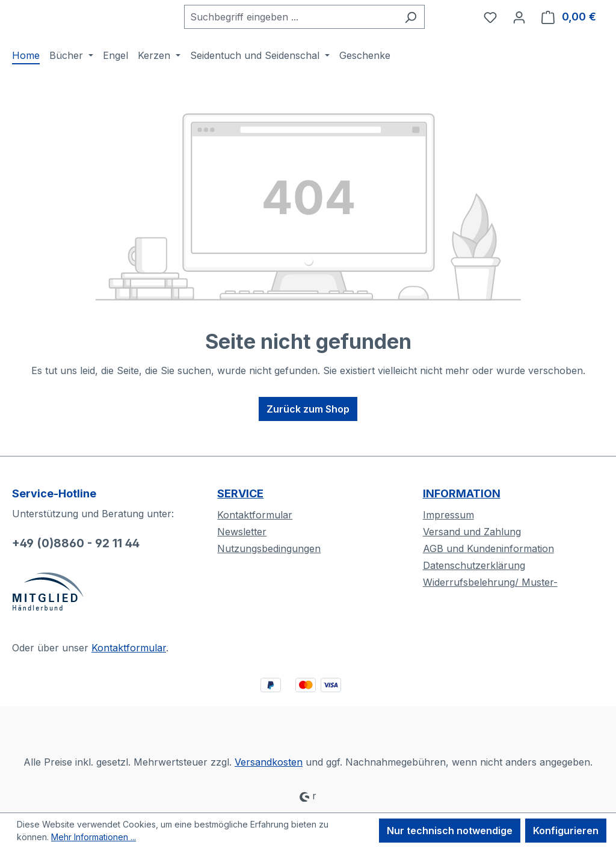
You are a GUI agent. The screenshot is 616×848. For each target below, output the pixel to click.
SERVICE (240, 493)
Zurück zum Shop (308, 432)
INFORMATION (462, 493)
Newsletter (242, 532)
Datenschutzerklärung (474, 565)
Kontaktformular (129, 648)
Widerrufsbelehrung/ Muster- (490, 582)
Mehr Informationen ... (94, 837)
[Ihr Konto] (519, 28)
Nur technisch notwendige (450, 831)
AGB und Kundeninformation (488, 548)
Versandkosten (269, 762)
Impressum (448, 515)
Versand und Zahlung (472, 532)
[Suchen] (423, 28)
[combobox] (303, 28)
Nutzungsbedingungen (269, 548)
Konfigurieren (566, 831)
